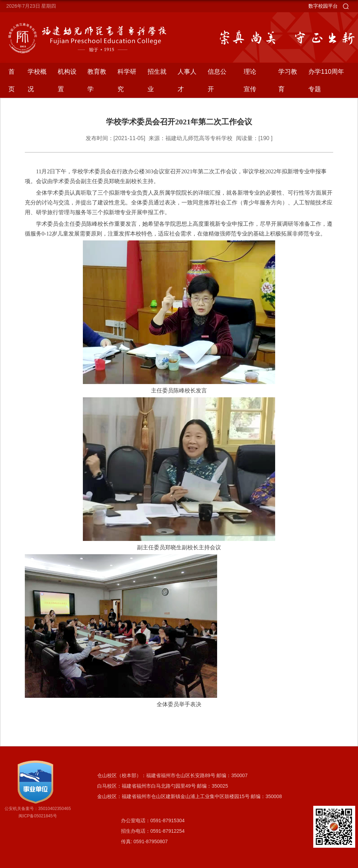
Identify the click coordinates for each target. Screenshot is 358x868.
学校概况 (37, 80)
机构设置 (67, 80)
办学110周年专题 (326, 80)
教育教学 (97, 80)
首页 (12, 80)
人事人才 (187, 80)
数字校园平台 (323, 6)
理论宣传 (250, 80)
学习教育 (288, 80)
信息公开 (217, 80)
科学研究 (127, 80)
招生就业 (157, 80)
